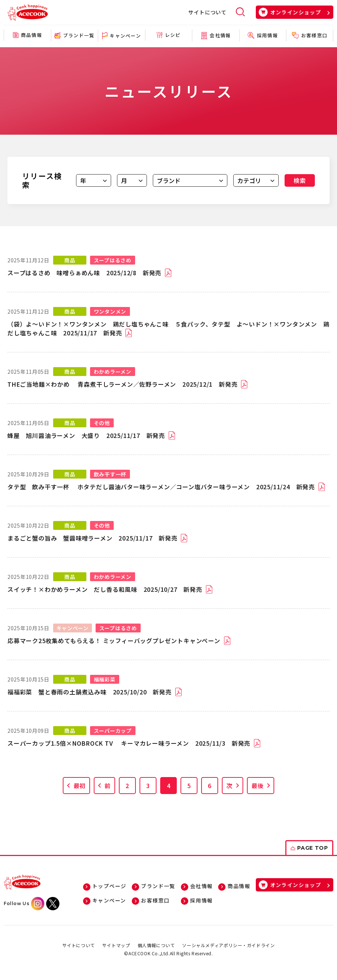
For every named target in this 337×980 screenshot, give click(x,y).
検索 (300, 180)
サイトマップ (116, 945)
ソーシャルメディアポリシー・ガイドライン (228, 945)
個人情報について (156, 945)
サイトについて (207, 12)
